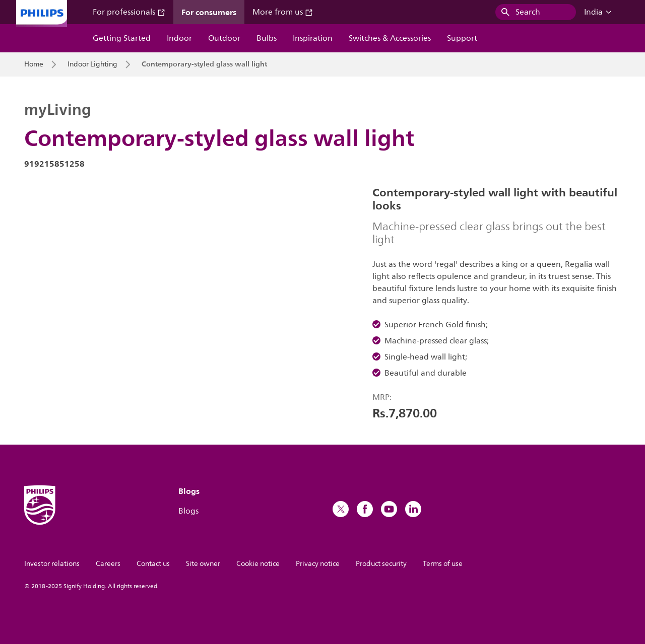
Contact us (153, 564)
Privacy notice (318, 564)
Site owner (203, 564)
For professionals (129, 12)
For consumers (209, 12)
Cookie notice (258, 564)
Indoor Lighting (92, 64)
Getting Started (122, 38)
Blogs (188, 511)
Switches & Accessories (390, 38)
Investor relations (52, 564)
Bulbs (267, 38)
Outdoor (224, 38)
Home (34, 64)
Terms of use (443, 564)
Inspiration (313, 38)
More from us (283, 12)
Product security (381, 564)
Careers (108, 564)
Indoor (179, 38)
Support (462, 38)
